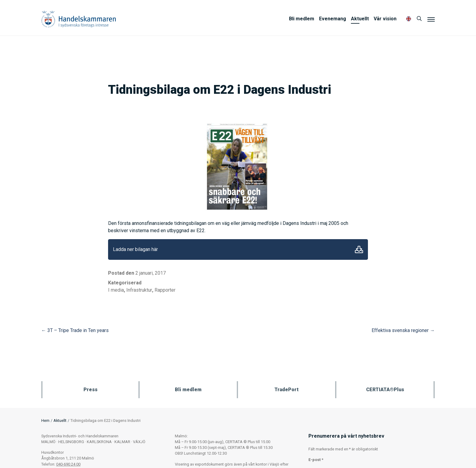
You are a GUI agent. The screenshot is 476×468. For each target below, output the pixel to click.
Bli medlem (302, 19)
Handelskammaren (79, 19)
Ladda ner (359, 249)
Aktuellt (360, 19)
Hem (45, 421)
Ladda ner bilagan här (135, 249)
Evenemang (333, 19)
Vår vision (385, 19)
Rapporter (165, 290)
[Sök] (419, 19)
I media (116, 290)
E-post (316, 460)
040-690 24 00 (68, 464)
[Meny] (431, 19)
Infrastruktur (139, 290)
